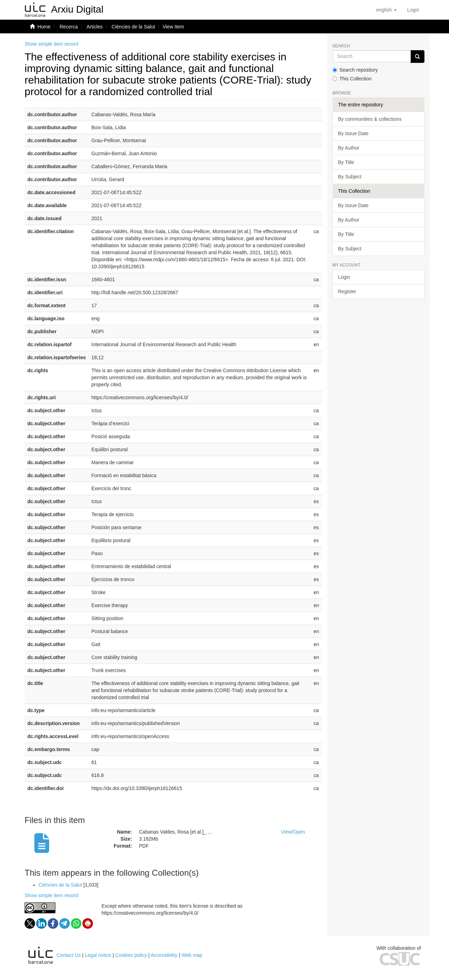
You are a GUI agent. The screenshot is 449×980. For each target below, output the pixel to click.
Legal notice (98, 955)
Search (341, 46)
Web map (192, 955)
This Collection (352, 79)
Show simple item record (51, 44)
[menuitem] (413, 10)
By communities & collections (370, 119)
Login (344, 277)
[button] (386, 10)
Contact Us (69, 955)
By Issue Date (353, 133)
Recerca (69, 27)
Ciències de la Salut (133, 27)
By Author (349, 148)
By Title (346, 162)
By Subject (350, 177)
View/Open (293, 832)
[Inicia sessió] (413, 10)
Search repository (355, 70)
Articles (95, 27)
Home (44, 27)
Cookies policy (131, 955)
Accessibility (164, 955)
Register (347, 291)
